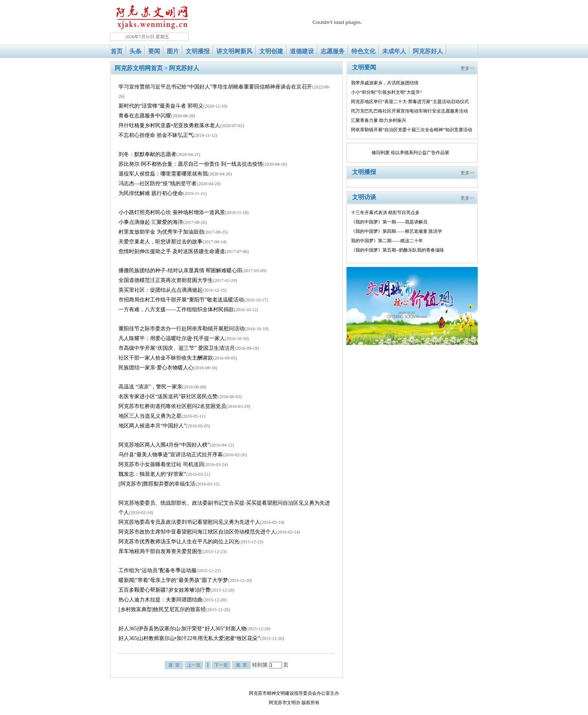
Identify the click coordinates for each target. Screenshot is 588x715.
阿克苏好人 (428, 51)
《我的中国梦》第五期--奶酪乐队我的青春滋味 (397, 250)
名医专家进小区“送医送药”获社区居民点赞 (168, 396)
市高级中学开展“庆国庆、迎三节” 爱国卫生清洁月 (177, 348)
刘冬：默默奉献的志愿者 (147, 154)
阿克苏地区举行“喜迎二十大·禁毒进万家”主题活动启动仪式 (410, 102)
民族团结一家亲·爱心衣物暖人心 (156, 368)
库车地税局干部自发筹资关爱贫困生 (160, 551)
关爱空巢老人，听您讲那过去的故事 (160, 242)
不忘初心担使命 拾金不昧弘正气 (156, 135)
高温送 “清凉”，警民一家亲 (150, 387)
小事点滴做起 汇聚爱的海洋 (151, 222)
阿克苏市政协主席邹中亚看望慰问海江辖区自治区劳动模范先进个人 (197, 532)
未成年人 (394, 51)
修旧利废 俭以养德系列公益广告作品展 (410, 153)
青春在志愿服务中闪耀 (145, 116)
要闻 (154, 51)
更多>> (468, 68)
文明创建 (271, 51)
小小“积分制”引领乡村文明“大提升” (386, 92)
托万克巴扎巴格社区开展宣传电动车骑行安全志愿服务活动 (409, 111)
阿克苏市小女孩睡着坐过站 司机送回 (161, 464)
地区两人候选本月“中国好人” (152, 426)
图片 (173, 51)
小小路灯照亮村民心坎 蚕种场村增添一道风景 (172, 212)
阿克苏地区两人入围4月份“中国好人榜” (164, 445)
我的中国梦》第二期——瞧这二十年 (387, 241)
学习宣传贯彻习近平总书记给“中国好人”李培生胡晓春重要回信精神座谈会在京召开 (215, 87)
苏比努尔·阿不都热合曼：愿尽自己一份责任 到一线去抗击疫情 (191, 164)
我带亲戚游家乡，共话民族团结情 (385, 83)
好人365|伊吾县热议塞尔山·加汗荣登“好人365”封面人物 (182, 629)
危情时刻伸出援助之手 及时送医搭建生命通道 (172, 251)
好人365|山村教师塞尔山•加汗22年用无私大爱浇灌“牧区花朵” (189, 638)
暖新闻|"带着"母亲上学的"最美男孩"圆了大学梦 (173, 580)
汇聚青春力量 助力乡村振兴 (379, 120)
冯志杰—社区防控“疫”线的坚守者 (157, 184)
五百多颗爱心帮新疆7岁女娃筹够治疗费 (164, 590)
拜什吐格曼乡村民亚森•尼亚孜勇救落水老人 (169, 125)
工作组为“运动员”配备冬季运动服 (157, 570)
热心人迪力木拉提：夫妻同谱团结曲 (160, 600)
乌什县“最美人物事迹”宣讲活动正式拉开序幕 (171, 455)
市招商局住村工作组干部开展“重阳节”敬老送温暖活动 (181, 300)
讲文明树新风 (234, 51)
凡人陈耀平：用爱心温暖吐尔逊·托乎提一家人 (172, 338)
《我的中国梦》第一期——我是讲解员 (389, 222)
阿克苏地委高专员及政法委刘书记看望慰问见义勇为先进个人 (189, 522)
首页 (117, 51)
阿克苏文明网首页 (139, 68)
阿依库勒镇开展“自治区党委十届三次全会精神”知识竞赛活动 (412, 130)
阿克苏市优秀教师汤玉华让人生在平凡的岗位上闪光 (179, 542)
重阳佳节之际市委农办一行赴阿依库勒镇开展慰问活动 (181, 329)
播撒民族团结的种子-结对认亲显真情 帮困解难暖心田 (180, 271)
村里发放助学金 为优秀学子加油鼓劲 (161, 232)
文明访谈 (364, 197)
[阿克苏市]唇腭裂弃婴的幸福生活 (157, 484)
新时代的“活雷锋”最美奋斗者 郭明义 (161, 106)
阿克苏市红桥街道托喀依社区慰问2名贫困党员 (172, 406)
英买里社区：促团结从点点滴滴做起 (160, 290)
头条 (135, 51)
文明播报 (198, 51)
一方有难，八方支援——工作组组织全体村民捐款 (176, 310)
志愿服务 (333, 51)
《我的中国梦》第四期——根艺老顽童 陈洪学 (397, 231)
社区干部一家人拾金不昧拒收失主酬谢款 (166, 358)
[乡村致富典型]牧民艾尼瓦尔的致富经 (162, 609)
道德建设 (302, 51)
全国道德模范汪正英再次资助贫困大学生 (166, 280)
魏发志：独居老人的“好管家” (152, 474)
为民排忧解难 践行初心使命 (151, 193)
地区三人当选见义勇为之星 (150, 416)
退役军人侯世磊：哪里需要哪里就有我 (163, 174)
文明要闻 (364, 67)
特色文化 (363, 51)
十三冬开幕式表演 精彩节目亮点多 (385, 213)
